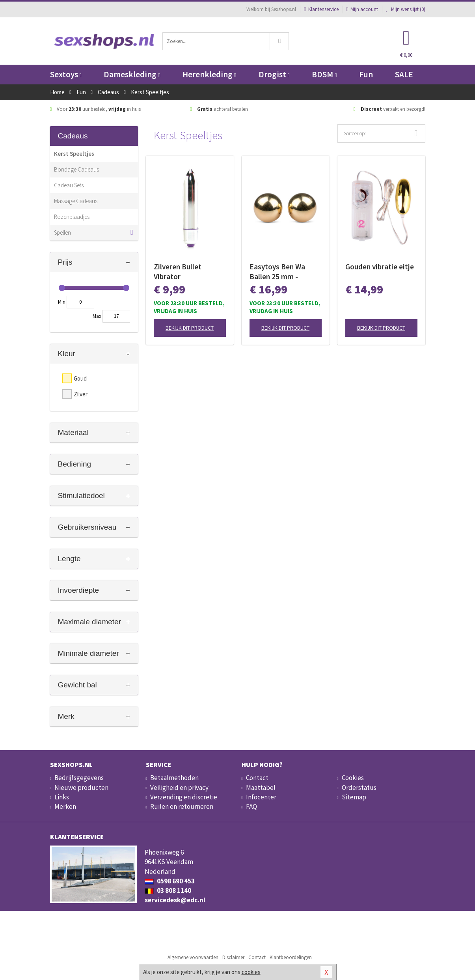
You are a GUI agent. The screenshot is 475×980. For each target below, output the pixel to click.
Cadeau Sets (69, 185)
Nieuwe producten (81, 788)
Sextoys (66, 74)
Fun (366, 74)
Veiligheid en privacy (179, 788)
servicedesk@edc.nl (175, 900)
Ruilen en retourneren (182, 806)
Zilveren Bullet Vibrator (178, 272)
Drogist (274, 74)
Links (62, 797)
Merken (65, 806)
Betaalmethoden (174, 778)
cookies (251, 972)
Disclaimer (233, 957)
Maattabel (261, 788)
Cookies (353, 778)
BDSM (324, 74)
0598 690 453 (170, 881)
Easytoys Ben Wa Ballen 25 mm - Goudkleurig (277, 272)
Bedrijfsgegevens (79, 778)
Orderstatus (359, 788)
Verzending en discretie (184, 797)
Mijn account (362, 9)
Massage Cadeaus (76, 201)
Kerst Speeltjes (74, 154)
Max (97, 316)
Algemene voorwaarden (193, 957)
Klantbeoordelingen (291, 957)
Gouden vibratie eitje (380, 267)
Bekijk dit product (190, 328)
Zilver (81, 394)
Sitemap (354, 797)
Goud (80, 378)
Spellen (62, 232)
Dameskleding (132, 74)
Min (62, 302)
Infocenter (261, 797)
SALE (404, 74)
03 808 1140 (168, 890)
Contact (257, 778)
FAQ (251, 806)
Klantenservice (321, 9)
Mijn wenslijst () (406, 9)
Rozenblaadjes (72, 217)
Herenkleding (209, 74)
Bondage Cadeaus (76, 169)
